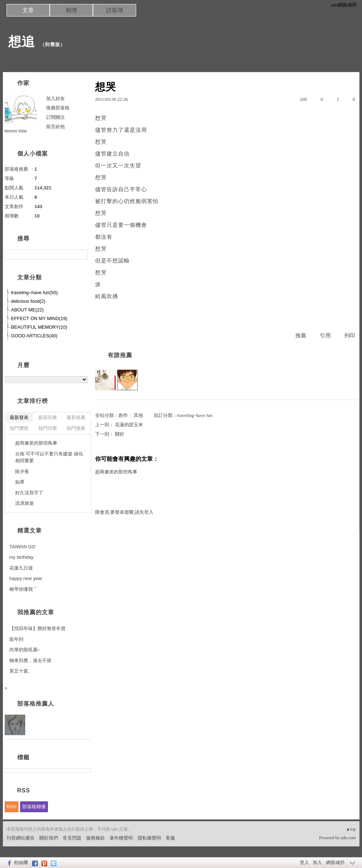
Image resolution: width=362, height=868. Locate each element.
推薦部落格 (58, 108)
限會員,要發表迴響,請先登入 (124, 512)
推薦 (301, 336)
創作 (123, 415)
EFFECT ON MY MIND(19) (39, 318)
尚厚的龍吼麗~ (25, 650)
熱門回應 (48, 428)
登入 (304, 862)
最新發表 (19, 417)
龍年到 (16, 639)
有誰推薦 (120, 355)
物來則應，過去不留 (30, 660)
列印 (350, 336)
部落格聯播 (34, 807)
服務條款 (95, 838)
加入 (317, 862)
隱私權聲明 (149, 838)
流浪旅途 (24, 503)
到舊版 (53, 44)
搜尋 (81, 255)
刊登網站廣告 (21, 838)
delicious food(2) (28, 301)
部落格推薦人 (36, 704)
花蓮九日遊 (21, 568)
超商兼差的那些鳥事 (116, 472)
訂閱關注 (55, 117)
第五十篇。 (21, 671)
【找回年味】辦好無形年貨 (37, 628)
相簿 (71, 10)
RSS (12, 807)
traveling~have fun (195, 415)
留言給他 (55, 127)
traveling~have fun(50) (35, 293)
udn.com (348, 838)
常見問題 (72, 838)
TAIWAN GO (23, 547)
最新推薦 (76, 417)
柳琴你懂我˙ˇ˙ (23, 589)
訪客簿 (115, 10)
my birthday (21, 557)
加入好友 (55, 98)
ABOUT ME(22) (28, 310)
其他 (138, 415)
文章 (28, 10)
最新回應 (48, 417)
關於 (120, 434)
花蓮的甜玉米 (129, 425)
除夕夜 (22, 471)
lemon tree (16, 131)
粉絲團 (21, 862)
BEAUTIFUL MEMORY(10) (39, 327)
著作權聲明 (121, 838)
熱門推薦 (76, 428)
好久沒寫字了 (29, 493)
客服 (170, 838)
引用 (325, 336)
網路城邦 (335, 862)
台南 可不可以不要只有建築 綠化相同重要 (49, 457)
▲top (351, 829)
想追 (22, 42)
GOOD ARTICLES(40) (34, 336)
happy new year (26, 578)
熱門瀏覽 (19, 428)
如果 (20, 482)
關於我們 (49, 838)
